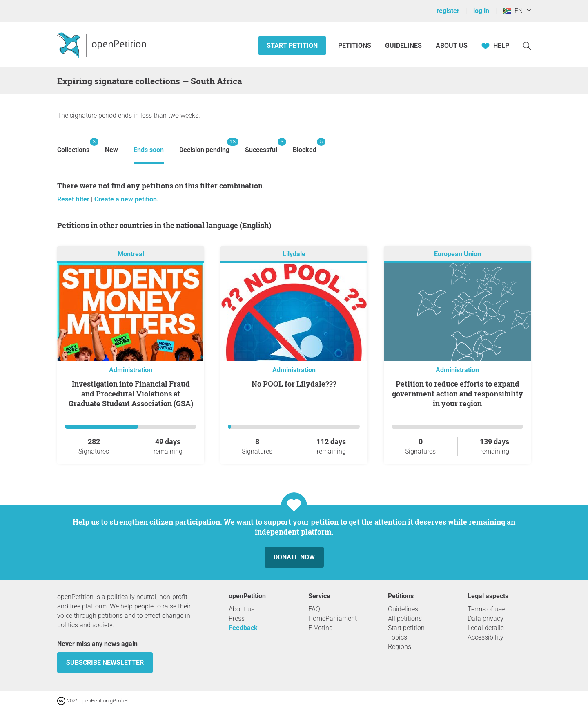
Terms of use (486, 609)
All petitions (405, 618)
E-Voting (321, 628)
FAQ (314, 609)
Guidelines (403, 46)
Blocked (305, 146)
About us (452, 46)
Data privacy (486, 618)
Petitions (355, 46)
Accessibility (486, 637)
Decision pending (204, 146)
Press (237, 618)
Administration (131, 370)
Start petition (292, 46)
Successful (261, 146)
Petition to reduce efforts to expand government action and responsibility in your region (458, 394)
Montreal (131, 254)
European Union (458, 254)
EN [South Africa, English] (513, 11)
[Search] (527, 46)
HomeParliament (333, 618)
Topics (398, 637)
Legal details (486, 628)
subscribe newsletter (105, 663)
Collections (73, 146)
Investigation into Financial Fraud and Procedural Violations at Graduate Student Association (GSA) (131, 394)
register (448, 11)
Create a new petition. (127, 199)
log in (481, 11)
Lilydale (294, 254)
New (111, 150)
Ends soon (149, 150)
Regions (400, 647)
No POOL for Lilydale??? (294, 384)
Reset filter (74, 199)
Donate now (294, 557)
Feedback (243, 628)
